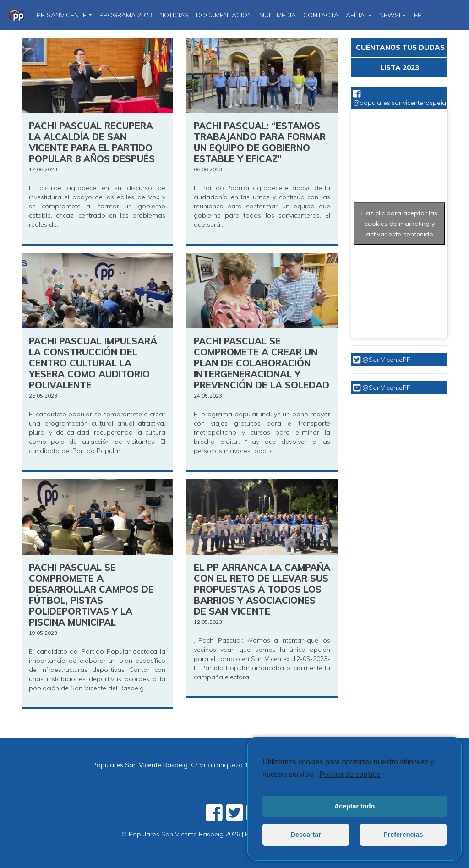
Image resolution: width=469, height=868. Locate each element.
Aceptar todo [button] (355, 806)
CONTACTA (321, 15)
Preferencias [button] (403, 835)
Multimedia (278, 15)
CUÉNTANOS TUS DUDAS (402, 47)
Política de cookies (350, 774)
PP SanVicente (62, 15)
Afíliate (359, 15)
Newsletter (401, 15)
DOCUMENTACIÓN (224, 15)
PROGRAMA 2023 (126, 15)
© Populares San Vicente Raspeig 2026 (181, 834)
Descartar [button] (306, 835)
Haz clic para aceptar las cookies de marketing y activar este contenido (399, 224)
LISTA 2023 (400, 68)
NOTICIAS (174, 15)
